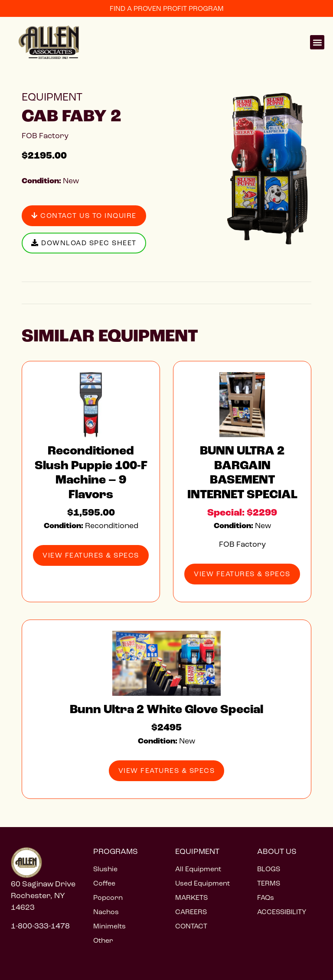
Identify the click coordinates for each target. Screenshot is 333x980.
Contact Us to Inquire (84, 216)
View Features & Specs (91, 555)
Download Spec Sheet (84, 243)
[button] (317, 42)
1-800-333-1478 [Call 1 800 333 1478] (40, 926)
